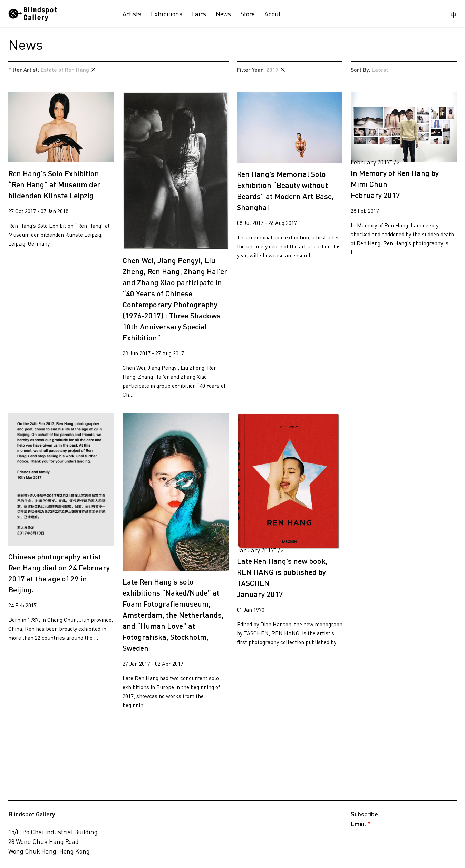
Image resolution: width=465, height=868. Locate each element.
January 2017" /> (290, 481)
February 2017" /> (404, 127)
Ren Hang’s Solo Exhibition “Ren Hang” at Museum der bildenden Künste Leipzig (54, 184)
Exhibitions (167, 14)
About (273, 14)
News (223, 14)
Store (248, 14)
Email (361, 824)
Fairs (199, 14)
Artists (132, 14)
